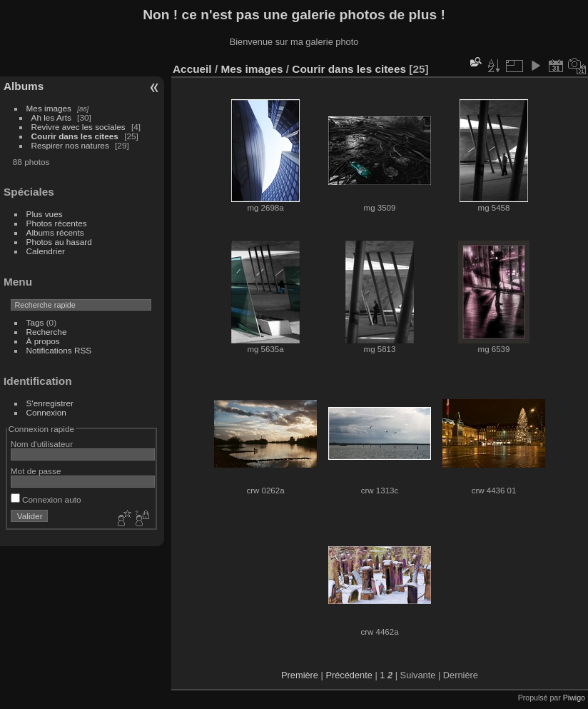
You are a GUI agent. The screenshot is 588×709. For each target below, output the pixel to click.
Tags (35, 322)
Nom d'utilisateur (42, 444)
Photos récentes (57, 223)
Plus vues (45, 214)
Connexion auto (46, 499)
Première (300, 675)
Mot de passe (36, 471)
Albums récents (55, 232)
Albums (24, 86)
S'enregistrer (50, 403)
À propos (43, 341)
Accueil (192, 69)
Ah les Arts (51, 117)
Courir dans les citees (75, 136)
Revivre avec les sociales (78, 127)
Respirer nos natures (70, 145)
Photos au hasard (59, 242)
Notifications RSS (59, 350)
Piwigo (574, 698)
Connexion (46, 412)
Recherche (47, 332)
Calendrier (46, 251)
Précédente (349, 675)
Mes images (49, 108)
